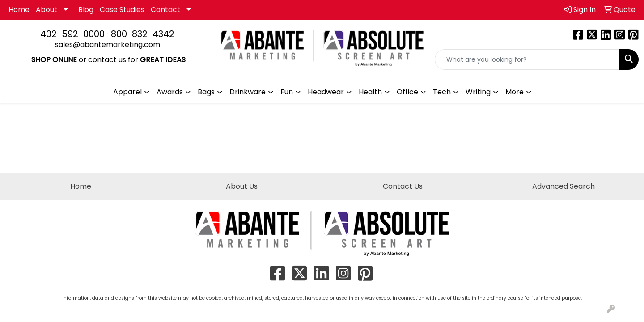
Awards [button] (170, 92)
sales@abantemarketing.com (108, 44)
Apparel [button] (127, 92)
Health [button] (370, 92)
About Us (242, 186)
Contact (165, 10)
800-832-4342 (143, 34)
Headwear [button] (326, 92)
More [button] (515, 92)
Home (19, 10)
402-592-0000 (72, 34)
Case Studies (122, 10)
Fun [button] (287, 92)
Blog (86, 10)
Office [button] (407, 92)
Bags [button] (206, 92)
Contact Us (403, 186)
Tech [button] (442, 92)
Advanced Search (563, 186)
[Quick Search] (527, 59)
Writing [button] (478, 92)
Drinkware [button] (248, 92)
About (47, 10)
